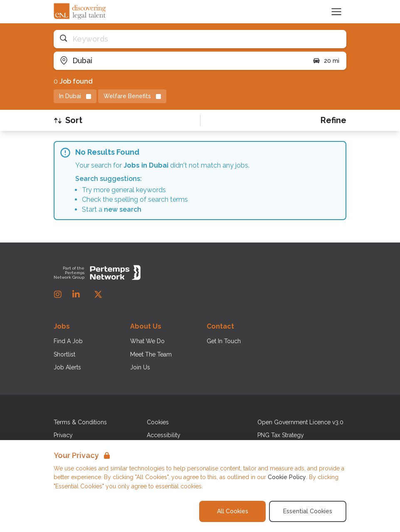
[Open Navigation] (336, 12)
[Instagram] (58, 294)
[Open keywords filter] (200, 39)
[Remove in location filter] (75, 96)
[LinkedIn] (76, 294)
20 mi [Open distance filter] (326, 61)
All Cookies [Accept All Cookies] (233, 511)
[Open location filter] (180, 61)
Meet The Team (151, 354)
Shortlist (64, 354)
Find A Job (68, 341)
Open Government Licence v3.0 (300, 422)
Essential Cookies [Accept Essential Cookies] (308, 511)
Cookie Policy (287, 477)
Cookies (158, 422)
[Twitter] (98, 294)
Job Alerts (67, 367)
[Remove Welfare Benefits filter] (132, 96)
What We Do (147, 341)
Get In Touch (224, 341)
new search (123, 209)
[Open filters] (333, 120)
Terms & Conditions (80, 422)
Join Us (140, 367)
